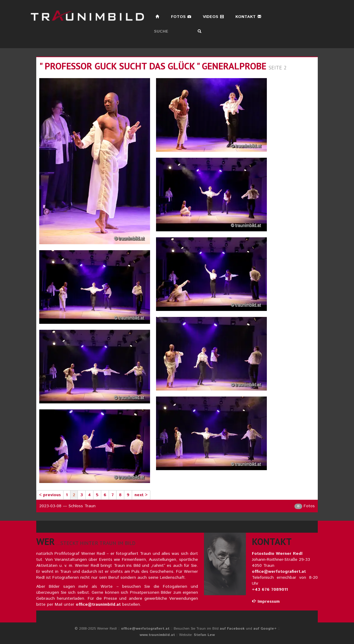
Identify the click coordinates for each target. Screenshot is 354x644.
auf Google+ (265, 629)
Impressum (266, 602)
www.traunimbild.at (157, 635)
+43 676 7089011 (270, 590)
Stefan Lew (204, 635)
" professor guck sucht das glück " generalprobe (153, 66)
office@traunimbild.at (98, 604)
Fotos (181, 17)
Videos (213, 17)
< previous (50, 495)
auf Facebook (232, 629)
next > (141, 495)
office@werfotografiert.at (279, 572)
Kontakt (248, 17)
